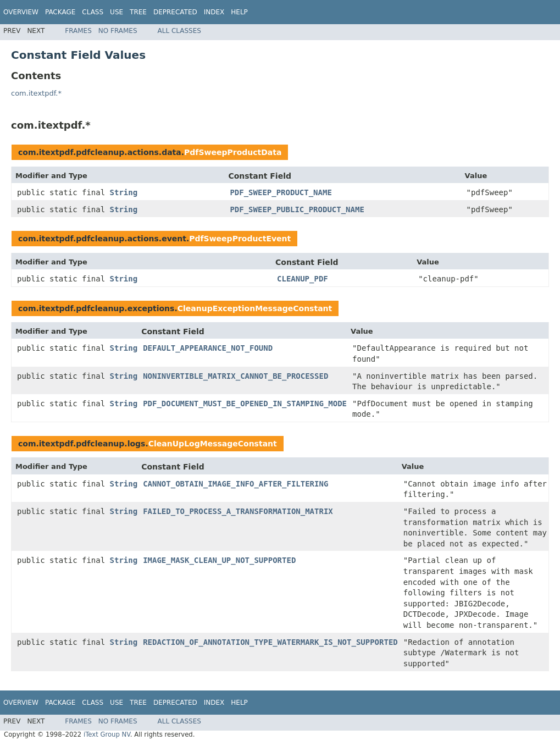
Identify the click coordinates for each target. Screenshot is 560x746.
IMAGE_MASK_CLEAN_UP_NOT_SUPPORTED (219, 560)
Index (214, 12)
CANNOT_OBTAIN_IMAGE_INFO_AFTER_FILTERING (235, 484)
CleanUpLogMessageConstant (213, 444)
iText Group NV (107, 734)
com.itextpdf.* (36, 93)
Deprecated (175, 12)
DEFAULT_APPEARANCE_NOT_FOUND (208, 348)
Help (239, 12)
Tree (138, 12)
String (124, 192)
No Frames (118, 31)
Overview (21, 12)
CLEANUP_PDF (303, 279)
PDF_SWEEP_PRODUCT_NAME (281, 192)
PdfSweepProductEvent (240, 239)
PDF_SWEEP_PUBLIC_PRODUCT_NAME (297, 209)
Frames (78, 31)
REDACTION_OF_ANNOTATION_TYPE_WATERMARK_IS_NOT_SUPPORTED (270, 642)
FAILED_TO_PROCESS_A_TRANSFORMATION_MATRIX (238, 511)
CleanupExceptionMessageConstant (255, 308)
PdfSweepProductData (233, 152)
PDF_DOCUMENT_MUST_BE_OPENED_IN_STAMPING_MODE (245, 404)
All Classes (179, 31)
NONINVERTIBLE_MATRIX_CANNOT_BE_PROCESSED (235, 376)
